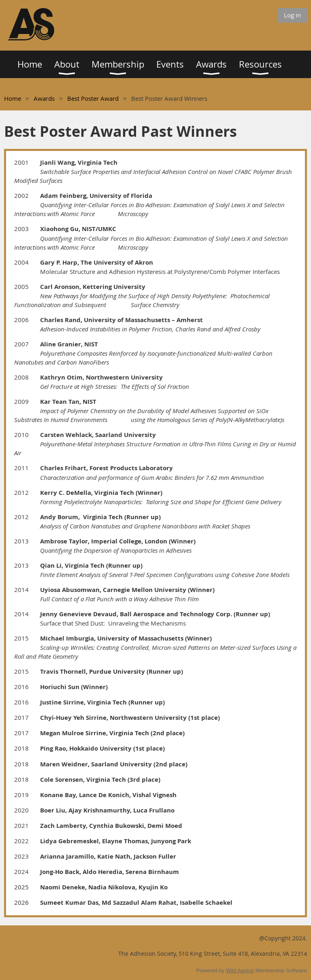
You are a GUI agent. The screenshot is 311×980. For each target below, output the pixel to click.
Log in (292, 15)
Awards (44, 98)
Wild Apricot (240, 970)
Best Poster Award (93, 98)
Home (13, 98)
